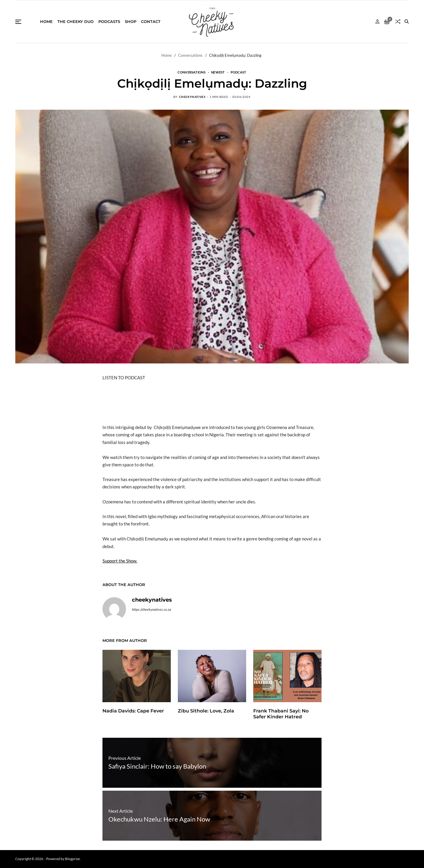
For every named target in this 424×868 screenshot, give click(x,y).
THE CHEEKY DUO (76, 21)
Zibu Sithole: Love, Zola (206, 711)
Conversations (192, 72)
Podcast (238, 72)
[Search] (407, 21)
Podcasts (109, 21)
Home (46, 21)
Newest (218, 72)
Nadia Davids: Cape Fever (133, 711)
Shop (131, 21)
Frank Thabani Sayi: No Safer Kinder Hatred (281, 714)
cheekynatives (192, 97)
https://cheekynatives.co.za (151, 609)
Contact (151, 21)
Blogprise (72, 859)
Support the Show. (120, 561)
